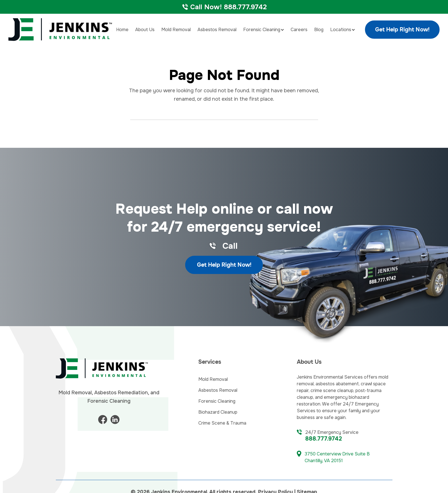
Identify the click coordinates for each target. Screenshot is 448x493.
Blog (319, 30)
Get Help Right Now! (402, 30)
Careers (299, 30)
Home (122, 30)
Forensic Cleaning (264, 30)
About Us (145, 30)
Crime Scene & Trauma (222, 423)
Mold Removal (176, 30)
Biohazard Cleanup (218, 412)
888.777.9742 (324, 439)
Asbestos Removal (217, 30)
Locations (343, 30)
